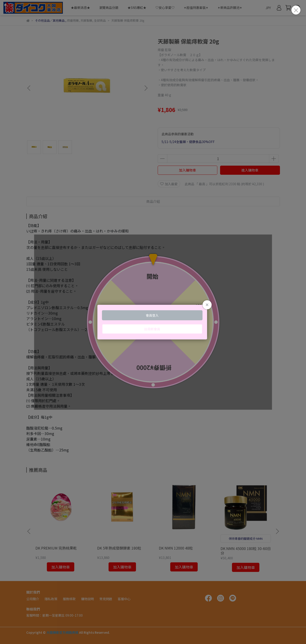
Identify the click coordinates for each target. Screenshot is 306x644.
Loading (153, 322)
